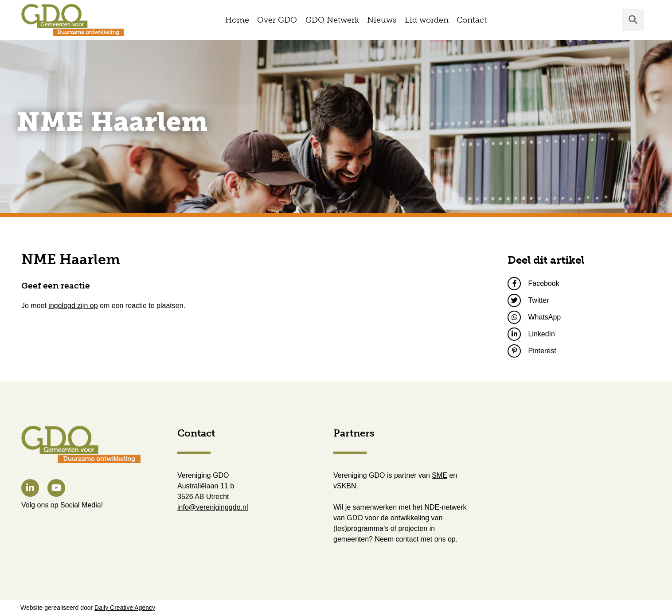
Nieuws (382, 20)
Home (237, 20)
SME (440, 475)
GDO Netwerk (332, 20)
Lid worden (427, 20)
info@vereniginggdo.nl (213, 507)
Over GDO (277, 20)
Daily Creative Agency (125, 608)
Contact (472, 20)
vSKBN (345, 486)
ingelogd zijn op (73, 306)
